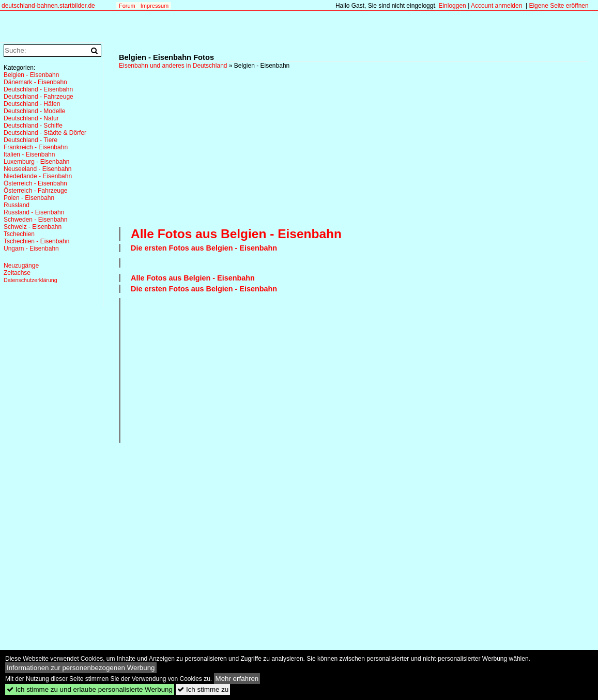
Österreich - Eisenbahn (35, 183)
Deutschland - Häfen (32, 104)
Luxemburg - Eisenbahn (36, 162)
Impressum (155, 6)
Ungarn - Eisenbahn (31, 248)
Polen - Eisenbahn (29, 198)
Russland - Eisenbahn (34, 212)
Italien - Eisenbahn (29, 154)
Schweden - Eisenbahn (35, 220)
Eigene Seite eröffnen (558, 6)
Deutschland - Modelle (34, 111)
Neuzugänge (21, 266)
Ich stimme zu (203, 689)
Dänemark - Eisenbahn (35, 82)
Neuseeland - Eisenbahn (37, 169)
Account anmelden (496, 6)
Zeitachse (17, 273)
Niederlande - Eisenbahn (38, 176)
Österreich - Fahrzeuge (35, 191)
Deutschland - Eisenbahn (38, 89)
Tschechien (19, 234)
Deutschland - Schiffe (33, 126)
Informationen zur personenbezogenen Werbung (81, 668)
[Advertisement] (358, 147)
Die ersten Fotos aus (204, 248)
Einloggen (452, 6)
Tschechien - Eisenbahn (36, 241)
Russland (17, 205)
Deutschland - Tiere (30, 140)
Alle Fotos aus (236, 234)
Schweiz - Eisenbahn (33, 227)
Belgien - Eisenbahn (31, 75)
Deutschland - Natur (31, 118)
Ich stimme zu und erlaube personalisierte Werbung (90, 689)
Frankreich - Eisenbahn (36, 147)
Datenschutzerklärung (30, 280)
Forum (127, 6)
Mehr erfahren (237, 679)
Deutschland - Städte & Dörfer (45, 133)
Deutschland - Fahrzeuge (39, 97)
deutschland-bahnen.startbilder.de (48, 6)
